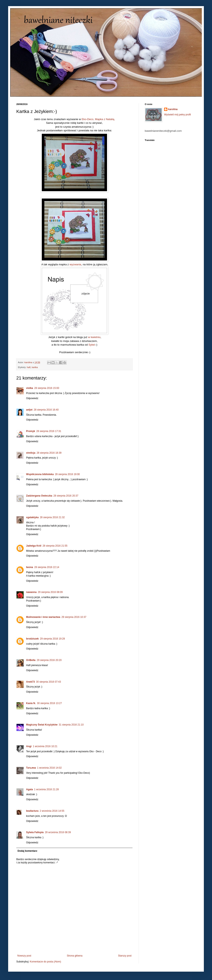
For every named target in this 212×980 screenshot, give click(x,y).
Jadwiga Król (34, 546)
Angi (29, 746)
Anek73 (30, 682)
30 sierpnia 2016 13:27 (49, 703)
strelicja (31, 453)
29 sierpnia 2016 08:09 (50, 592)
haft (29, 367)
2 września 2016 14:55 (52, 811)
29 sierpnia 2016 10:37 (74, 617)
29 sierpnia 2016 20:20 (49, 660)
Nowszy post (24, 956)
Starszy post (125, 956)
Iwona (30, 567)
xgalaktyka (32, 517)
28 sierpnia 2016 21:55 (55, 546)
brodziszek (32, 639)
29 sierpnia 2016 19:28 (52, 639)
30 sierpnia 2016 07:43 (49, 682)
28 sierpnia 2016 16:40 (46, 410)
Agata (29, 789)
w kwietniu (94, 337)
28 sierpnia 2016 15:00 (47, 388)
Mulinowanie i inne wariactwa (43, 617)
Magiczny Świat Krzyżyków (42, 725)
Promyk (31, 431)
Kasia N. (31, 703)
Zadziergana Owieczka (39, 496)
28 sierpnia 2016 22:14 (47, 567)
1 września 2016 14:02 (49, 768)
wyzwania (75, 264)
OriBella (31, 660)
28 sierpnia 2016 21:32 (52, 517)
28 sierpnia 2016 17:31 (49, 431)
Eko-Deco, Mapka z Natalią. (98, 119)
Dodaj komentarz (27, 851)
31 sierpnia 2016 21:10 (71, 725)
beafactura (32, 811)
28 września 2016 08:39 (58, 832)
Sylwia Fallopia (35, 832)
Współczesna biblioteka (40, 474)
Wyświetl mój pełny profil (177, 115)
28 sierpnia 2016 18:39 (49, 453)
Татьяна (31, 768)
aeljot (29, 410)
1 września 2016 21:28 (46, 789)
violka (30, 388)
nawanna (31, 592)
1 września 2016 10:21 (45, 746)
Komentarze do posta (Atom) (45, 962)
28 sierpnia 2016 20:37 (66, 496)
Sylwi (92, 345)
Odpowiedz (32, 398)
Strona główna (75, 956)
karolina (173, 109)
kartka (35, 367)
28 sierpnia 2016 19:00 (67, 474)
